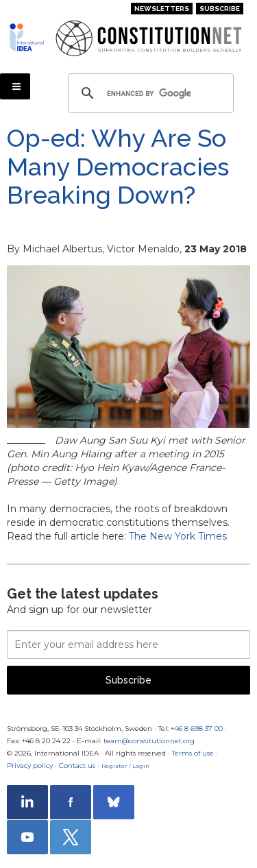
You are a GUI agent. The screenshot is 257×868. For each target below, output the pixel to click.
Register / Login (125, 766)
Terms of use (193, 753)
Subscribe (220, 9)
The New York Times (178, 536)
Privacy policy (30, 765)
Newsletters (162, 9)
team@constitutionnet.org (149, 741)
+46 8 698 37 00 (197, 728)
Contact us (77, 765)
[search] (149, 93)
